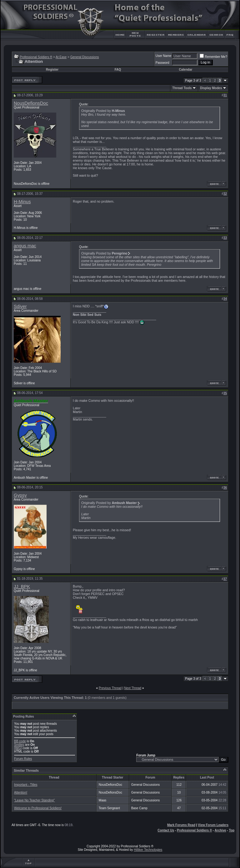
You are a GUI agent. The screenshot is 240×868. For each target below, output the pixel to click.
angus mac (25, 246)
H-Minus (22, 202)
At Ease (61, 57)
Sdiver (20, 306)
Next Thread (133, 688)
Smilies (19, 745)
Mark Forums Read (181, 825)
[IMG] (18, 748)
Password (162, 63)
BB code (20, 741)
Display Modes (211, 88)
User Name (164, 56)
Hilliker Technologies (148, 850)
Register (52, 70)
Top (232, 830)
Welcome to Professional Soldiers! (38, 808)
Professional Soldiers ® (36, 57)
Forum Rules (23, 759)
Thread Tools (182, 88)
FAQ (118, 70)
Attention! (21, 792)
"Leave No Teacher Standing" (34, 800)
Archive (220, 830)
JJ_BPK (22, 587)
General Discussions (85, 57)
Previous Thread (110, 688)
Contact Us (166, 830)
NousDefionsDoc (31, 103)
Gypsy (20, 495)
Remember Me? (213, 57)
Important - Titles (26, 785)
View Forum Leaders (213, 825)
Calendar (186, 70)
